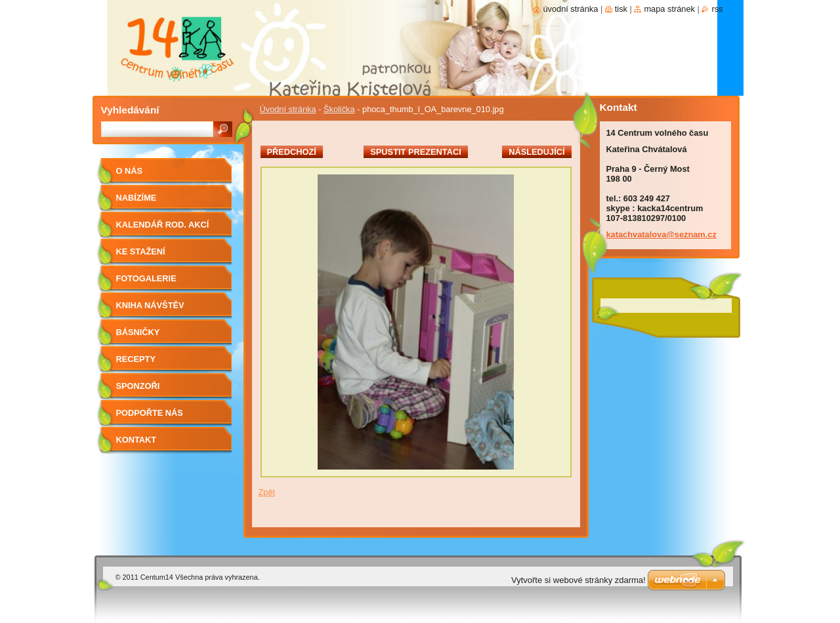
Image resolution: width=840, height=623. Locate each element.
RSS (717, 9)
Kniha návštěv (150, 305)
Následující (536, 152)
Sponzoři (138, 386)
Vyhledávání (130, 110)
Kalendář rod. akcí (163, 225)
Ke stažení (141, 251)
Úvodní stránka (288, 109)
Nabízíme (136, 198)
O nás (130, 171)
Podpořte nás (150, 413)
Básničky (138, 332)
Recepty (136, 359)
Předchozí (292, 152)
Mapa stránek (669, 9)
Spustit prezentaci (415, 152)
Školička (339, 109)
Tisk (621, 9)
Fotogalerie (146, 278)
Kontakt (136, 440)
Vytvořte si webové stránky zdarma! (578, 580)
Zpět (267, 492)
